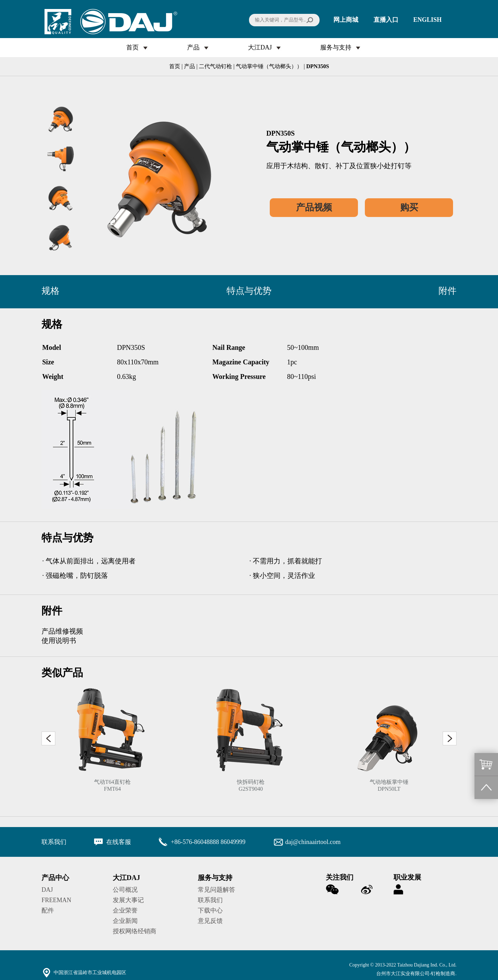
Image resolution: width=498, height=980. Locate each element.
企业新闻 (125, 921)
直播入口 (386, 20)
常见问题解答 (216, 890)
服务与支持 (336, 47)
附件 (448, 291)
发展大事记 (128, 900)
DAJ (47, 890)
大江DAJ (260, 47)
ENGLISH (427, 20)
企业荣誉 (125, 910)
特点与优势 (249, 291)
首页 (132, 47)
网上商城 (346, 20)
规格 (50, 291)
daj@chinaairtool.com (313, 842)
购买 (409, 207)
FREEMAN (56, 900)
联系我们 (210, 900)
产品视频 (314, 207)
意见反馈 (210, 921)
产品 (193, 47)
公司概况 (125, 890)
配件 (48, 910)
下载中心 (210, 910)
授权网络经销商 (135, 931)
